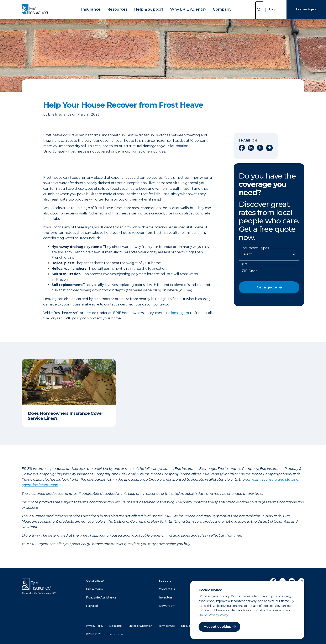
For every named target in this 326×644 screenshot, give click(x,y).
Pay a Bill (93, 606)
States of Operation (140, 626)
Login (273, 9)
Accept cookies (217, 627)
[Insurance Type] (269, 254)
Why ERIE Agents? (183, 9)
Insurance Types (255, 248)
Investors (166, 597)
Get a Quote (95, 581)
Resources (124, 9)
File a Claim (94, 589)
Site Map (186, 626)
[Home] (36, 9)
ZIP (244, 265)
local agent (180, 313)
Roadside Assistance (101, 597)
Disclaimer (116, 626)
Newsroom (167, 606)
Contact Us (167, 589)
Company (211, 9)
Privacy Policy (95, 626)
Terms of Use (167, 626)
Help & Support (150, 9)
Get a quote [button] (267, 287)
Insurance (102, 9)
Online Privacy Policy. (214, 615)
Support (165, 581)
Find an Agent (306, 9)
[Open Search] (259, 10)
